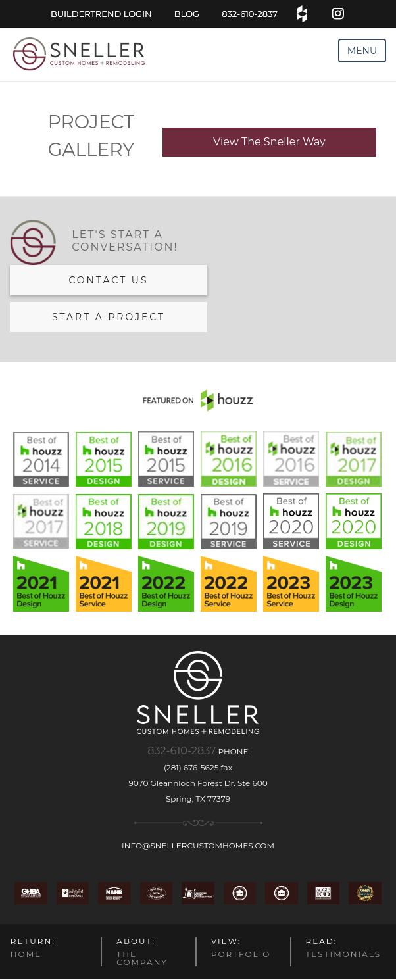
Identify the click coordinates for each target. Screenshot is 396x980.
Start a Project (109, 317)
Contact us (108, 280)
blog (187, 14)
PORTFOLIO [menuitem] (245, 948)
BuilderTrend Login (101, 14)
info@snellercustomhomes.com (198, 845)
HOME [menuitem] (50, 948)
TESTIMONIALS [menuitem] (345, 948)
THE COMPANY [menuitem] (150, 952)
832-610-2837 (250, 14)
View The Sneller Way (269, 142)
